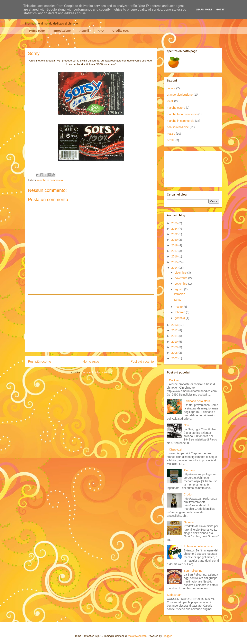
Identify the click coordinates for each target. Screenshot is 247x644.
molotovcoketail (137, 636)
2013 (175, 325)
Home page (37, 31)
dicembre (181, 273)
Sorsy (178, 300)
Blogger (167, 636)
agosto (179, 289)
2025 (175, 223)
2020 (175, 240)
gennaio (180, 318)
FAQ (101, 31)
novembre (181, 278)
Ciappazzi (175, 449)
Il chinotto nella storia (197, 401)
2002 (175, 358)
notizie (171, 134)
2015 (175, 262)
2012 (175, 330)
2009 (175, 347)
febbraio (180, 312)
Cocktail (174, 380)
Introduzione (62, 31)
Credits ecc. (121, 31)
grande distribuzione (180, 95)
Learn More (204, 10)
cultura (171, 88)
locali (170, 101)
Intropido (180, 294)
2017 (175, 251)
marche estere (176, 108)
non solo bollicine (178, 127)
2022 (175, 234)
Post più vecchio (142, 362)
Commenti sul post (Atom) (97, 372)
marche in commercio (50, 180)
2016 (175, 256)
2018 (175, 245)
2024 (175, 229)
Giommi (189, 522)
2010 (175, 342)
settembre (181, 284)
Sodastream (175, 595)
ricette (171, 140)
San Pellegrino (193, 571)
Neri (186, 425)
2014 (175, 268)
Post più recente (40, 362)
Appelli (84, 31)
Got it (220, 10)
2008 (175, 353)
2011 (175, 336)
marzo (179, 307)
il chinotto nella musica (198, 546)
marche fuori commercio (182, 114)
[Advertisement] (91, 323)
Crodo (188, 494)
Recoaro (189, 470)
